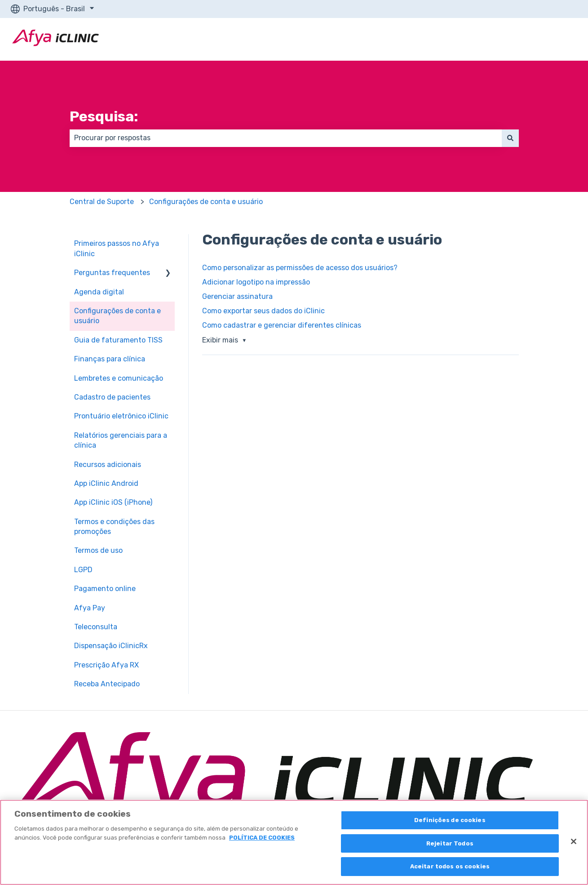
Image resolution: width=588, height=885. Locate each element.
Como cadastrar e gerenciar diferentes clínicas (282, 325)
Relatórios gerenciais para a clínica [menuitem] (121, 440)
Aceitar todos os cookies (450, 866)
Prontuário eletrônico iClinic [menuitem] (121, 416)
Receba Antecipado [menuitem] (107, 684)
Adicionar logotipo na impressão (256, 282)
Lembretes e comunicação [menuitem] (119, 378)
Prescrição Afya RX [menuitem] (106, 665)
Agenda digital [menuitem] (99, 292)
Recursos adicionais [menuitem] (108, 465)
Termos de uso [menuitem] (98, 550)
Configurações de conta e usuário (206, 202)
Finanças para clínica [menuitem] (110, 359)
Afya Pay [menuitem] (90, 608)
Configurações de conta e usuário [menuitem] (117, 316)
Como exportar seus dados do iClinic (263, 311)
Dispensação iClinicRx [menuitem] (111, 646)
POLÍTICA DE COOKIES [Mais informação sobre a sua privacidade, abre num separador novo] (262, 838)
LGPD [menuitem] (83, 570)
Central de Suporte (102, 202)
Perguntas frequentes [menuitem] (112, 273)
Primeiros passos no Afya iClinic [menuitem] (117, 248)
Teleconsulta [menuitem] (96, 627)
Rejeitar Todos (450, 843)
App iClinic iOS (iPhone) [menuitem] (113, 502)
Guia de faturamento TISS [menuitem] (118, 340)
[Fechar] (574, 841)
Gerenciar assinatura (237, 296)
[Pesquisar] (510, 138)
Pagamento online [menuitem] (105, 589)
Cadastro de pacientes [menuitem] (112, 397)
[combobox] (286, 138)
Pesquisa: (104, 116)
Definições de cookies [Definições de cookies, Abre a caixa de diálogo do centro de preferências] (450, 820)
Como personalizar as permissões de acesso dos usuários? (300, 268)
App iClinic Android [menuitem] (106, 483)
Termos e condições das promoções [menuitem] (114, 527)
